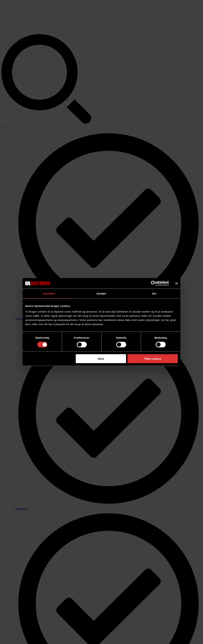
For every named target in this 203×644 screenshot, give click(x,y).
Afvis (101, 359)
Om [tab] (154, 294)
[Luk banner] (177, 283)
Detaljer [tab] (101, 294)
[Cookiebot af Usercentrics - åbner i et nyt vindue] (153, 283)
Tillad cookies (153, 359)
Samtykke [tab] (49, 294)
